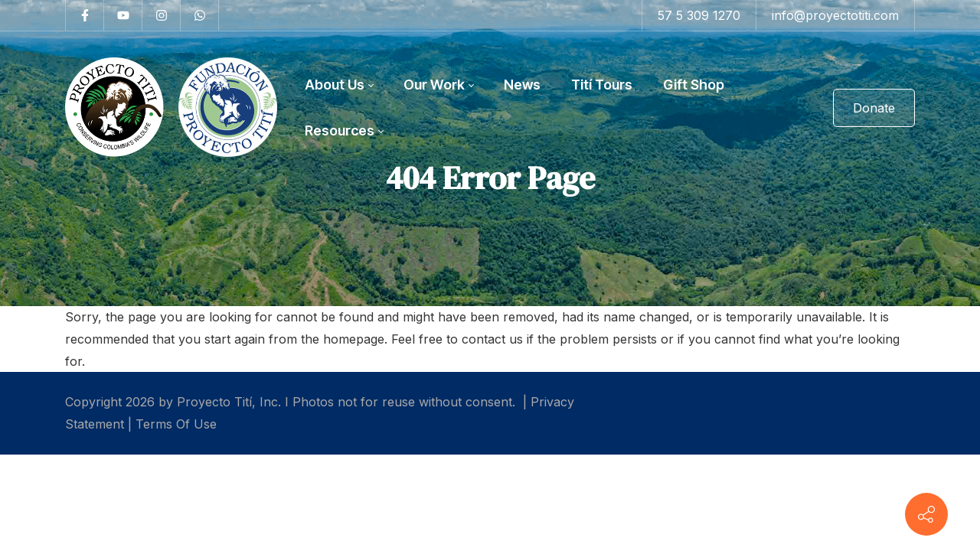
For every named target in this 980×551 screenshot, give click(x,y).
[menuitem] (339, 85)
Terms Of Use (176, 424)
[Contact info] (926, 514)
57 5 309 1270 (699, 15)
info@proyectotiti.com (835, 15)
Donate (874, 108)
